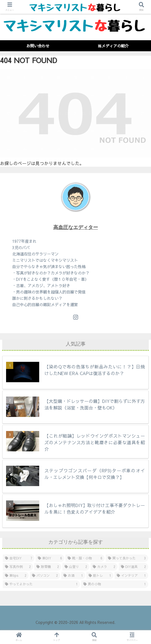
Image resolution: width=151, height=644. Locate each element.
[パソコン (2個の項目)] (45, 576)
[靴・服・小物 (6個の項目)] (85, 558)
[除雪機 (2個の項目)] (48, 567)
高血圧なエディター (76, 227)
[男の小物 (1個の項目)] (115, 584)
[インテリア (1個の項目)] (131, 576)
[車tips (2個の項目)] (16, 576)
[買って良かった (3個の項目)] (127, 558)
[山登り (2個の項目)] (76, 567)
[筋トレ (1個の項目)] (100, 576)
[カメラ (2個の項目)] (104, 567)
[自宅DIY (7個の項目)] (19, 558)
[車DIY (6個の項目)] (50, 558)
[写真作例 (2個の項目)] (18, 567)
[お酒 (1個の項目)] (73, 576)
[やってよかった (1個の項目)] (41, 584)
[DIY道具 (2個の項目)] (133, 567)
